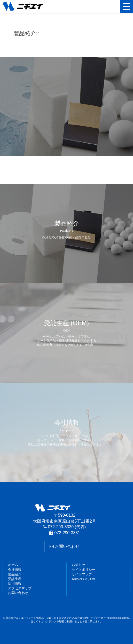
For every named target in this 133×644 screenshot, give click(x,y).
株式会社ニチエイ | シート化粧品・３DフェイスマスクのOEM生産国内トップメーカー (27, 6)
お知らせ (79, 565)
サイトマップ (82, 574)
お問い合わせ (65, 546)
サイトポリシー (84, 570)
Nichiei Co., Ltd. (84, 579)
